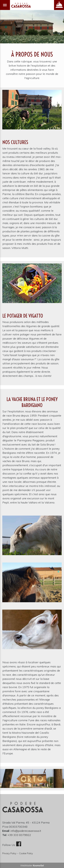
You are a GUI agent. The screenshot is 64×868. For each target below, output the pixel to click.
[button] (5, 34)
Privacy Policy (9, 853)
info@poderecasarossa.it (26, 831)
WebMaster (32, 866)
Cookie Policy (26, 853)
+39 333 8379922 (19, 835)
